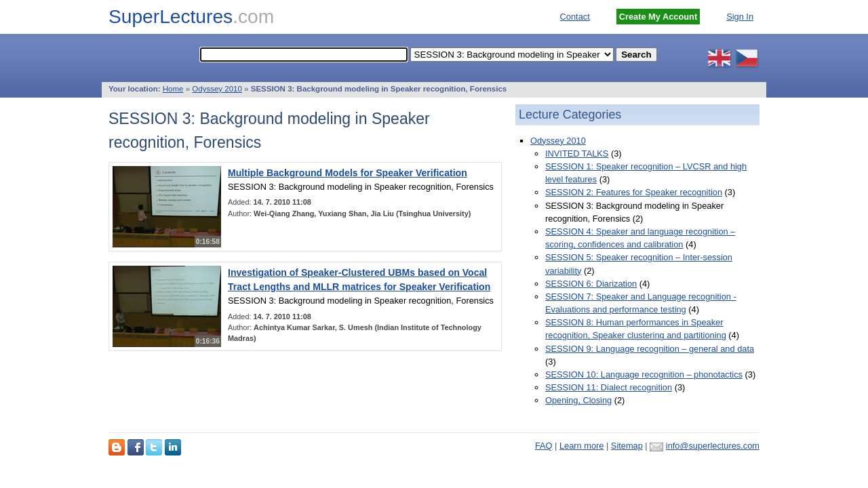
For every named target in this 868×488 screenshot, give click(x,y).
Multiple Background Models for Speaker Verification (348, 173)
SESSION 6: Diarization (591, 284)
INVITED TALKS (577, 154)
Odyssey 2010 (217, 89)
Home (173, 89)
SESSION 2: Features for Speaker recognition (634, 192)
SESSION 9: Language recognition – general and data (650, 349)
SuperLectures (191, 17)
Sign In (740, 17)
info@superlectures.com (713, 446)
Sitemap (627, 446)
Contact (575, 17)
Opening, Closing (578, 400)
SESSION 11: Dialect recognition (609, 387)
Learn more (581, 446)
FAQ (544, 446)
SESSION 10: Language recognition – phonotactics (644, 374)
